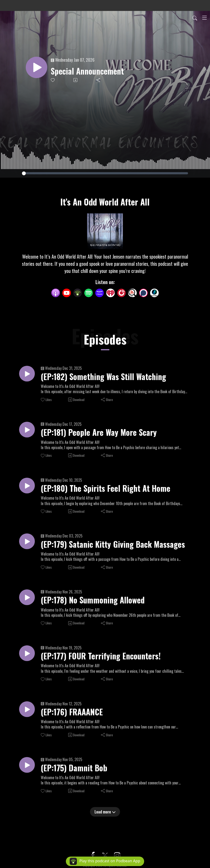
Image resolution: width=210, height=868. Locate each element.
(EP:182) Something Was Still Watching (109, 377)
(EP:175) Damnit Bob (76, 774)
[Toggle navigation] (205, 18)
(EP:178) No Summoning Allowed (97, 604)
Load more (105, 819)
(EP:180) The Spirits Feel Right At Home (110, 490)
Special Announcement (91, 71)
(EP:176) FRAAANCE (74, 718)
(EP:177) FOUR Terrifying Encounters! (105, 661)
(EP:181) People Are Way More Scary (103, 434)
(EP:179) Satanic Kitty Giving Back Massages (118, 547)
